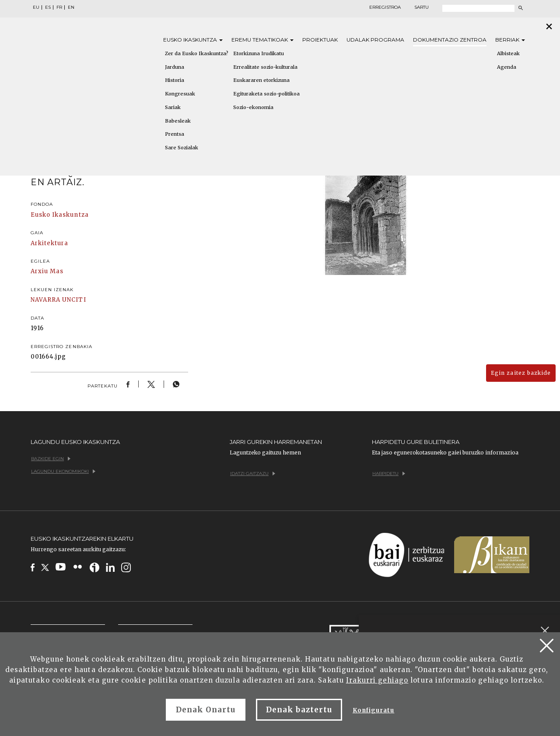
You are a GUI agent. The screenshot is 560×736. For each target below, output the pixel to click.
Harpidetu (389, 474)
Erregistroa (385, 7)
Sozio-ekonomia (253, 107)
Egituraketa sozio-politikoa (266, 94)
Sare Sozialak (182, 148)
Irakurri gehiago (377, 680)
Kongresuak (180, 94)
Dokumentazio (450, 40)
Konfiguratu (373, 710)
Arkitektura (49, 243)
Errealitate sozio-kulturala (265, 67)
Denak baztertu (299, 710)
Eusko (193, 40)
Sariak (173, 107)
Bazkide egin (51, 459)
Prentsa (175, 134)
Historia (175, 80)
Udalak (375, 40)
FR (59, 7)
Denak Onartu (206, 710)
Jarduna (175, 67)
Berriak (510, 40)
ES (48, 7)
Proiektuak (320, 40)
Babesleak (178, 121)
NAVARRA (45, 300)
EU (36, 7)
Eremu (262, 40)
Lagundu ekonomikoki (63, 471)
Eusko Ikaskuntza (60, 215)
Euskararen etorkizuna (261, 80)
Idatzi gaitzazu (253, 474)
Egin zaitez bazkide (521, 373)
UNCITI (74, 300)
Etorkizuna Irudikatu (259, 53)
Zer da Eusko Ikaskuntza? (197, 53)
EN (71, 7)
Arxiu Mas (47, 271)
